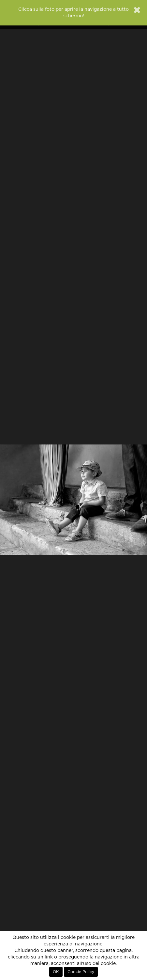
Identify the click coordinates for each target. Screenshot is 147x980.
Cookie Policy (81, 972)
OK (56, 972)
